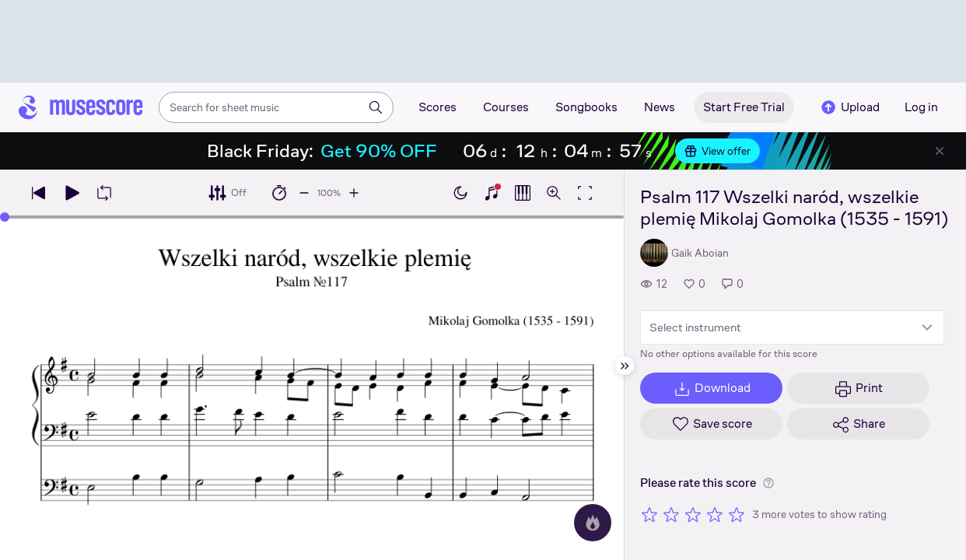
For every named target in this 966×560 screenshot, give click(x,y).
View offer (717, 151)
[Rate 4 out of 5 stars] (715, 514)
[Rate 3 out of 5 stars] (693, 514)
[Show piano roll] (523, 193)
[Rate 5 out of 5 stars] (737, 514)
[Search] (376, 107)
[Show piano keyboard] (492, 193)
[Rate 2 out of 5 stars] (671, 514)
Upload (849, 107)
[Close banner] (940, 151)
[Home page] (81, 107)
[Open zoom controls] (554, 193)
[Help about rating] (768, 483)
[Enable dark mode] (460, 193)
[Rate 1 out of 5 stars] (649, 514)
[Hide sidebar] (625, 366)
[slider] (5, 217)
